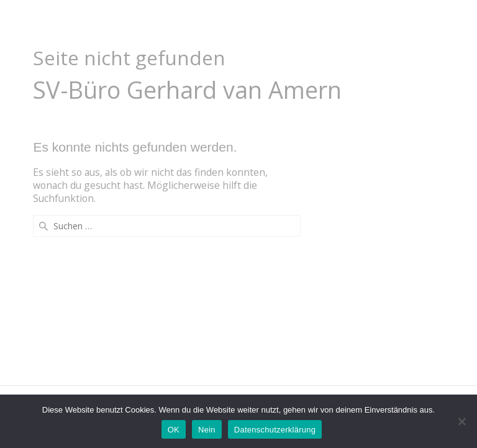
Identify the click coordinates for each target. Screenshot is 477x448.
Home (186, 23)
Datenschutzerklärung (275, 430)
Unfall (235, 23)
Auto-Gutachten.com (84, 23)
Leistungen (300, 23)
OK (174, 430)
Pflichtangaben (400, 23)
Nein (207, 430)
